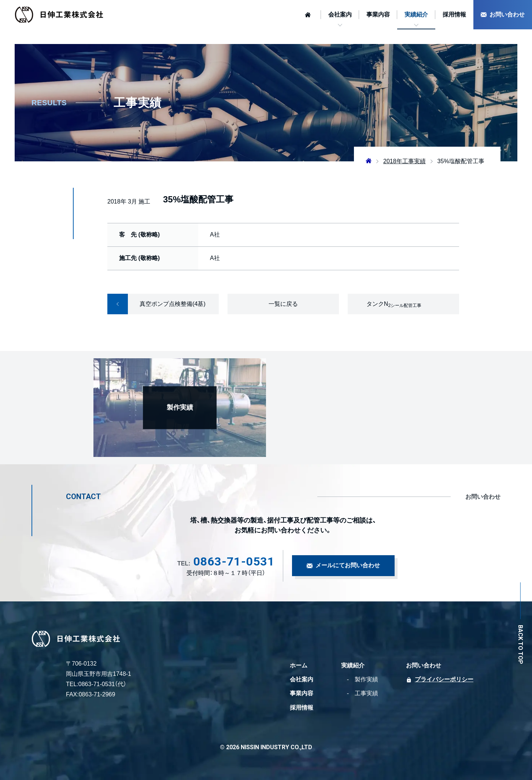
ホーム (299, 665)
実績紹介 (416, 14)
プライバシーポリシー (444, 679)
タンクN (394, 304)
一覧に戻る (283, 304)
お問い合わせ (507, 14)
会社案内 (340, 14)
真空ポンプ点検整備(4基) (156, 304)
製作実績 (366, 679)
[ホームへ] (309, 15)
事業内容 (378, 14)
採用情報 (454, 14)
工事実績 (366, 693)
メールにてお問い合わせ (348, 565)
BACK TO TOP (520, 644)
